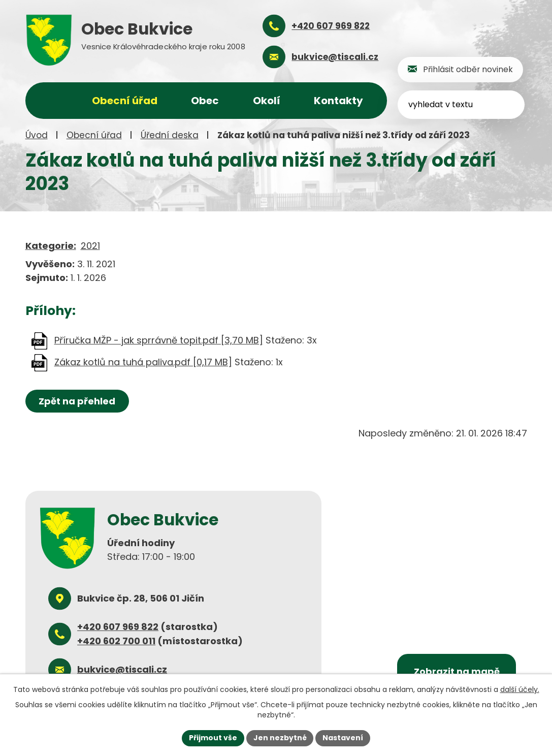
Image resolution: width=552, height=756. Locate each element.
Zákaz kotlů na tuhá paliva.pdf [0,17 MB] (143, 362)
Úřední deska (170, 135)
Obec (205, 101)
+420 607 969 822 (118, 627)
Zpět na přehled (77, 401)
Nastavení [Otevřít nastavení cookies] (343, 738)
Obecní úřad (94, 135)
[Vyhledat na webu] (462, 105)
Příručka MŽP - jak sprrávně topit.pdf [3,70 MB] (159, 340)
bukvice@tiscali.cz (122, 669)
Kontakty (338, 101)
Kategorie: (51, 246)
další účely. (520, 689)
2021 (90, 246)
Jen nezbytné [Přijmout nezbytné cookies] (280, 738)
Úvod (37, 135)
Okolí (267, 101)
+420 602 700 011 (116, 641)
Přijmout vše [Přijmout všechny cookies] (213, 738)
